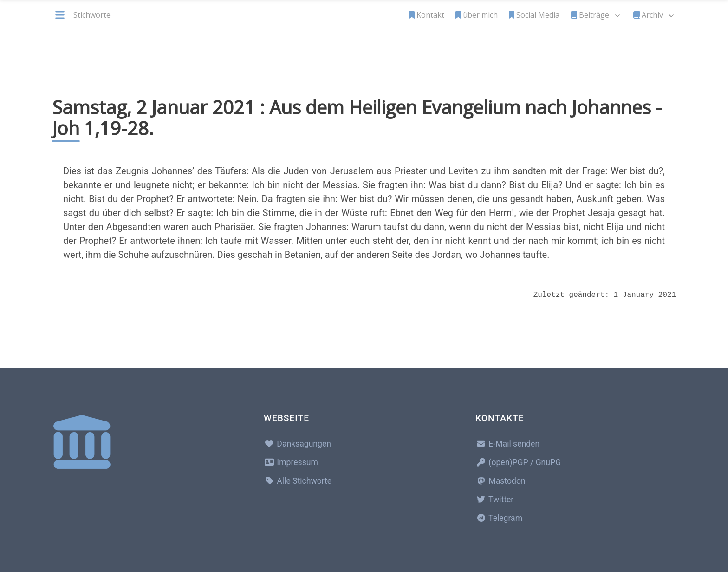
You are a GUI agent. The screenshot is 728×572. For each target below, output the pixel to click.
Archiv (648, 15)
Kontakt (427, 15)
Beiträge (590, 15)
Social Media (534, 15)
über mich (477, 15)
